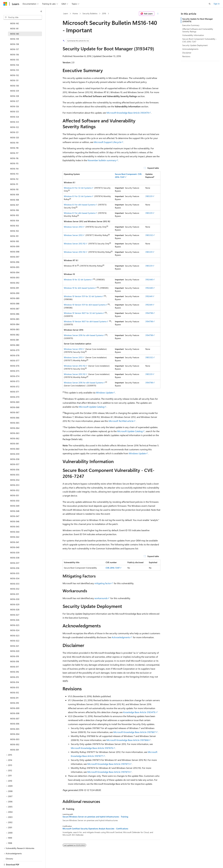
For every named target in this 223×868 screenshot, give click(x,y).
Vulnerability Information (193, 35)
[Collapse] (41, 11)
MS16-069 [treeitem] (15, 393)
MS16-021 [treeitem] (15, 637)
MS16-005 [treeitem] (15, 720)
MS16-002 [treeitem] (15, 736)
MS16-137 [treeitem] (15, 40)
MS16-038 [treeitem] (15, 549)
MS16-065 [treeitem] (15, 414)
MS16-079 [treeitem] (15, 341)
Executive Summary (191, 25)
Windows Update (104, 392)
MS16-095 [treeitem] (15, 258)
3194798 (149, 313)
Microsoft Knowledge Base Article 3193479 (128, 113)
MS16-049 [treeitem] (15, 497)
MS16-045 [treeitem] (15, 518)
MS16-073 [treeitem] (15, 372)
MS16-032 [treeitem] (15, 580)
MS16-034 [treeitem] (15, 570)
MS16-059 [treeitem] (15, 445)
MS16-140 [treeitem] (15, 25)
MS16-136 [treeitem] (15, 46)
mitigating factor (103, 583)
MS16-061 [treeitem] (15, 435)
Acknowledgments (121, 637)
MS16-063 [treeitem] (15, 424)
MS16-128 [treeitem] (15, 87)
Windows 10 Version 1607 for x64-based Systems (85, 321)
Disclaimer (187, 53)
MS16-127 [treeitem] (15, 92)
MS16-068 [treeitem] (15, 398)
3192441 (149, 296)
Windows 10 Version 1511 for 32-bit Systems (83, 296)
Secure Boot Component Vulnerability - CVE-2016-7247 (200, 40)
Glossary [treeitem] (9, 850)
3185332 (149, 235)
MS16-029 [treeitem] (15, 596)
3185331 (149, 196)
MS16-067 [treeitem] (15, 404)
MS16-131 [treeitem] (14, 72)
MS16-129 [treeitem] (15, 82)
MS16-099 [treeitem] (15, 238)
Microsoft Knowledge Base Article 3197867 (134, 732)
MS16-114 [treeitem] (14, 160)
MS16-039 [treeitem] (15, 544)
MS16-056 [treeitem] (15, 461)
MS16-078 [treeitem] (15, 347)
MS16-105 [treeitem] (15, 206)
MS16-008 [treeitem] (15, 704)
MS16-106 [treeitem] (15, 201)
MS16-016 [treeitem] (15, 663)
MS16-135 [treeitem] (15, 51)
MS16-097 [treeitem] (15, 248)
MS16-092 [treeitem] (15, 274)
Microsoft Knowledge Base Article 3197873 (108, 764)
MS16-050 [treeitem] (15, 492)
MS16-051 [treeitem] (15, 487)
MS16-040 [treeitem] (15, 538)
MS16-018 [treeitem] (15, 653)
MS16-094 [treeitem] (15, 264)
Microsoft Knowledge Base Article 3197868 (127, 740)
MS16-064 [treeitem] (15, 419)
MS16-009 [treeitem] (15, 699)
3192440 (149, 280)
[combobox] (23, 17)
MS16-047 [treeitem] (15, 507)
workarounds (101, 598)
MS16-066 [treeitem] (15, 409)
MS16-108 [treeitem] (15, 191)
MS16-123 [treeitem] (15, 113)
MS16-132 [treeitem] (15, 66)
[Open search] (210, 4)
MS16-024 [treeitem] (15, 621)
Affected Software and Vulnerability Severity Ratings (198, 30)
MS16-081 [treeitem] (15, 331)
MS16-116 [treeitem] (14, 149)
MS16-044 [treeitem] (15, 523)
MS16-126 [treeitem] (15, 98)
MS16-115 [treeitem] (14, 155)
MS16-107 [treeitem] (15, 196)
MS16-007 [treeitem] (15, 710)
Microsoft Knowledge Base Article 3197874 (108, 772)
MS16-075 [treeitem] (15, 362)
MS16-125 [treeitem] (15, 103)
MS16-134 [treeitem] (15, 56)
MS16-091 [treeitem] (15, 279)
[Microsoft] (5, 4)
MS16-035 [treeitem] (15, 564)
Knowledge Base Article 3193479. (139, 712)
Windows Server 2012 (73, 227)
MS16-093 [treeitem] (15, 269)
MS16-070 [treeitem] (15, 388)
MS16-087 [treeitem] (15, 300)
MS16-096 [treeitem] (15, 253)
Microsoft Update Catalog (92, 407)
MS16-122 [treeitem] (15, 118)
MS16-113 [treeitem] (14, 165)
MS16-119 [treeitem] (14, 134)
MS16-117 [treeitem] (14, 144)
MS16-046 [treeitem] (15, 513)
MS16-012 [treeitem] (15, 684)
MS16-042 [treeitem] (15, 528)
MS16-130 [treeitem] (15, 77)
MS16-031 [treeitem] (15, 585)
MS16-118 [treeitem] (14, 139)
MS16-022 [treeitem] (15, 632)
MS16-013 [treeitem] (15, 679)
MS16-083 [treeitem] (15, 321)
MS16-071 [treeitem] (15, 383)
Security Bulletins (90, 13)
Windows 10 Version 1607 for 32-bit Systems (83, 313)
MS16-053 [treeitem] (15, 476)
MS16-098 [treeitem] (15, 243)
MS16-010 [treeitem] (15, 694)
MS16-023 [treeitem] (15, 627)
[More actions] (158, 14)
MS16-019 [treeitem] (15, 647)
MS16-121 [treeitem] (14, 123)
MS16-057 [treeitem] (15, 455)
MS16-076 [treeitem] (15, 357)
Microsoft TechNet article (121, 421)
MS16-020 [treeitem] (15, 642)
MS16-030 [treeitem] (15, 590)
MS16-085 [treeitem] (15, 310)
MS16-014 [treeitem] (15, 673)
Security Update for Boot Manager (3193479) (198, 20)
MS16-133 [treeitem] (15, 61)
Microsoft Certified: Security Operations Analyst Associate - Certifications (95, 829)
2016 (104, 13)
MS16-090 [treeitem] (15, 284)
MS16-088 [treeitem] (15, 295)
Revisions (186, 56)
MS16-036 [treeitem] (15, 559)
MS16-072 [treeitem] (15, 378)
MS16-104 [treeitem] (15, 212)
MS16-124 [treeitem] (15, 108)
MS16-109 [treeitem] (15, 186)
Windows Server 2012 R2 (75, 244)
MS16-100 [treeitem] (15, 232)
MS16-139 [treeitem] (15, 30)
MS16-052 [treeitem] (15, 481)
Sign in (217, 4)
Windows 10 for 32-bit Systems (77, 280)
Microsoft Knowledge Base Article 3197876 (92, 748)
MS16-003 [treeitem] (15, 730)
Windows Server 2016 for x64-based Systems (83, 335)
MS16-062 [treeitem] (15, 430)
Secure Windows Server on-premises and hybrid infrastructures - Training (95, 817)
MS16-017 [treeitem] (15, 658)
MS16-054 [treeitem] (15, 471)
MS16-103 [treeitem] (15, 217)
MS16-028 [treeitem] (15, 601)
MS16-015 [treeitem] (15, 668)
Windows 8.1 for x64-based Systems (80, 205)
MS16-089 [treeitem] (15, 289)
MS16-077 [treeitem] (15, 352)
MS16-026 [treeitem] (15, 611)
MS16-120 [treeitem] (15, 129)
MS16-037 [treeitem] (15, 554)
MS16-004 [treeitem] (15, 725)
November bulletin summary (102, 160)
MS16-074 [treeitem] (15, 367)
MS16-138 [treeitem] (15, 35)
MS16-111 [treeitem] (14, 175)
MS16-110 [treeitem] (14, 181)
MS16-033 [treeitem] (15, 575)
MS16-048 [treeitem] (15, 502)
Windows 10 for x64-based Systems (79, 288)
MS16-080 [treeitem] (15, 336)
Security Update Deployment (195, 45)
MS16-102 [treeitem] (15, 222)
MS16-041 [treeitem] (15, 533)
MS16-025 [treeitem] (15, 616)
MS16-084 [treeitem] (15, 315)
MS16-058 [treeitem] (15, 450)
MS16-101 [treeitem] (14, 227)
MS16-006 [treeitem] (15, 715)
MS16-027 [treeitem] (15, 606)
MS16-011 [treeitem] (14, 689)
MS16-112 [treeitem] (14, 170)
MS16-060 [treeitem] (15, 440)
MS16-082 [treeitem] (15, 326)
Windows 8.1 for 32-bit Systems (78, 188)
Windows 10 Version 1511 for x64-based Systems (85, 305)
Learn (66, 13)
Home (75, 13)
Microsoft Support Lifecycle (108, 142)
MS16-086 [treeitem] (15, 305)
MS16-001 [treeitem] (15, 741)
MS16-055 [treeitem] (15, 466)
